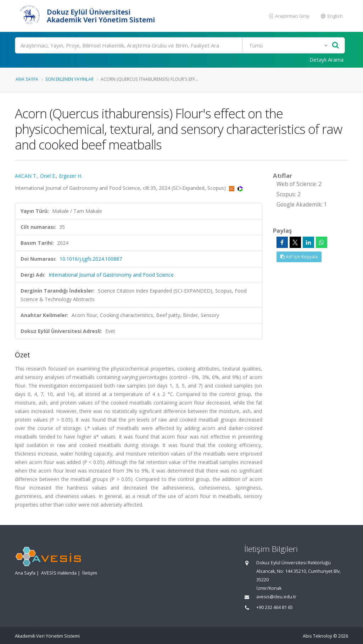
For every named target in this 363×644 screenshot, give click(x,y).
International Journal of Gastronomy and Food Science (111, 275)
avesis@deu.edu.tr (276, 597)
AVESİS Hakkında (59, 573)
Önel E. (48, 176)
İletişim (90, 573)
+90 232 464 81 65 (275, 607)
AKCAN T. (26, 176)
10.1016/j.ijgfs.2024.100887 (91, 259)
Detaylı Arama (326, 60)
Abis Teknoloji (317, 636)
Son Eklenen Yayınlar (69, 79)
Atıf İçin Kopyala (299, 257)
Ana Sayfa (27, 79)
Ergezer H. (71, 176)
